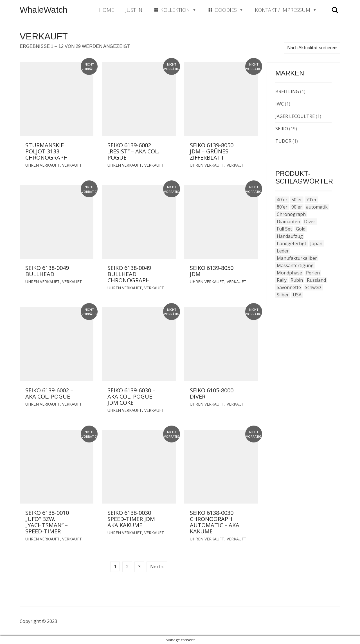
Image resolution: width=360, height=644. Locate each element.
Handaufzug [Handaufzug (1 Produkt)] (290, 236)
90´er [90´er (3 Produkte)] (297, 207)
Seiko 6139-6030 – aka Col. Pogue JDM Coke (131, 396)
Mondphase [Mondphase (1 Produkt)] (289, 273)
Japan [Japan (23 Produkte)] (316, 243)
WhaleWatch (44, 10)
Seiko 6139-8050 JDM (212, 271)
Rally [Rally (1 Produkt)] (282, 280)
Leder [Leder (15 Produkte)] (283, 251)
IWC (280, 104)
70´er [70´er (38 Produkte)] (311, 200)
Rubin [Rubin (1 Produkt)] (297, 280)
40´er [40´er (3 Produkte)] (282, 200)
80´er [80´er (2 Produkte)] (282, 207)
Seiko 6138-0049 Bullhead (47, 271)
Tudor (283, 141)
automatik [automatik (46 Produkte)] (317, 207)
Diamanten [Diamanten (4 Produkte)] (288, 222)
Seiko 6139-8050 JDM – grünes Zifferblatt (212, 151)
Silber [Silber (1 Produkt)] (283, 295)
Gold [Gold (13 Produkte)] (301, 229)
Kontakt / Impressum (286, 10)
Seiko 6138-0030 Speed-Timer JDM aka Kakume (131, 519)
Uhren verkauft (42, 165)
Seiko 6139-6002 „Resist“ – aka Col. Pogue (133, 151)
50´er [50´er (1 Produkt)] (297, 200)
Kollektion (178, 10)
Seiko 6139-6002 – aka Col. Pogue (49, 393)
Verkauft (72, 165)
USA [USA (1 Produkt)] (297, 295)
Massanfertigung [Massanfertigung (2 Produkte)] (295, 265)
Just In (134, 10)
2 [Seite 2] (127, 567)
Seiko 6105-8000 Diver (212, 393)
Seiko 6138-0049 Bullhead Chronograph (129, 274)
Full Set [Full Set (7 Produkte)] (284, 229)
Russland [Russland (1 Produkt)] (316, 280)
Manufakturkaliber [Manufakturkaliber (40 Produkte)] (297, 258)
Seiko (282, 129)
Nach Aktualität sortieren (312, 48)
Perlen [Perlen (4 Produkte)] (313, 273)
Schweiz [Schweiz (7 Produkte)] (313, 287)
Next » (157, 567)
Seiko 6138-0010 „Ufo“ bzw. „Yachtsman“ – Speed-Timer (47, 522)
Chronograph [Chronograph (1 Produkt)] (291, 214)
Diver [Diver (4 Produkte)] (310, 222)
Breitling (287, 91)
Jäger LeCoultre (295, 116)
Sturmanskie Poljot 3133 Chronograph (47, 151)
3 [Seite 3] (139, 567)
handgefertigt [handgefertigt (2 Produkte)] (292, 243)
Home (106, 10)
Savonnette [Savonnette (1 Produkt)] (289, 287)
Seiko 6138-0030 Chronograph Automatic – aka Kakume (215, 522)
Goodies (229, 10)
